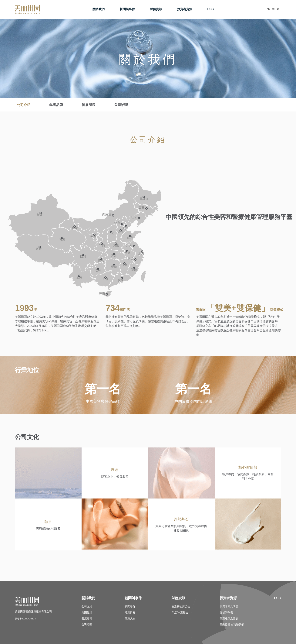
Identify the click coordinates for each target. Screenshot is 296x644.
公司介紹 (24, 105)
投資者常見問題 (229, 607)
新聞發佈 (130, 607)
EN (262, 9)
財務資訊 (153, 9)
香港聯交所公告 (181, 607)
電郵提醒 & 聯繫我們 (232, 625)
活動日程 (130, 613)
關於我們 (95, 9)
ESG (207, 9)
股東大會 (130, 619)
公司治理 (121, 105)
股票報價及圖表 (229, 619)
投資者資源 (181, 9)
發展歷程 (89, 105)
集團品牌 (56, 105)
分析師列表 (226, 613)
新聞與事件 (124, 9)
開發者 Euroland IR (28, 619)
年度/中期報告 (180, 613)
